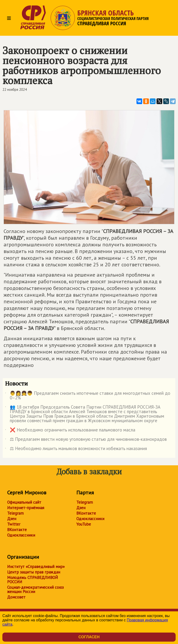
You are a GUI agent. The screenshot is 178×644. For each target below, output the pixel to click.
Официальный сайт (24, 502)
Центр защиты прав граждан (34, 572)
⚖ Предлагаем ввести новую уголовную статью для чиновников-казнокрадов (86, 440)
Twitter (14, 524)
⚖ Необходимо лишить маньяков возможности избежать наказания (76, 449)
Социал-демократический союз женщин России (35, 589)
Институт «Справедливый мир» (36, 567)
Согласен (89, 637)
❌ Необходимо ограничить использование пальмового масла (70, 431)
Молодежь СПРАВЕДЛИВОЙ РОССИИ (33, 580)
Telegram (15, 513)
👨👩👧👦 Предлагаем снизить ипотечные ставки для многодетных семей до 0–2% (88, 396)
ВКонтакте (17, 530)
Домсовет (16, 597)
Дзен (12, 519)
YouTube (84, 524)
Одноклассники (21, 535)
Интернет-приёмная (26, 508)
